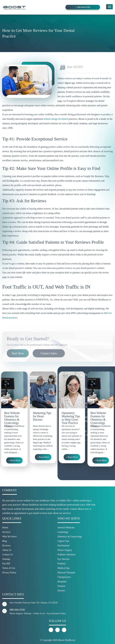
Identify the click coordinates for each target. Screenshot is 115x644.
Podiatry (62, 563)
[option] (14, 419)
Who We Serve (9, 536)
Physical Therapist (66, 573)
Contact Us (8, 554)
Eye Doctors (63, 559)
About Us (7, 550)
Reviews (6, 545)
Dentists (61, 586)
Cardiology (63, 532)
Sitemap (6, 559)
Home (5, 527)
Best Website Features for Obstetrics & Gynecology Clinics (12, 417)
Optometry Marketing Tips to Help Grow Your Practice (71, 417)
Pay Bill (6, 563)
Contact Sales (49, 362)
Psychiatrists (64, 545)
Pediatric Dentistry (66, 554)
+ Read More (14, 460)
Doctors (61, 591)
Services (6, 532)
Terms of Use (9, 568)
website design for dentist (56, 119)
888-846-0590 (84, 7)
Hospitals (62, 582)
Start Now (18, 362)
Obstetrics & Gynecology (70, 536)
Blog (5, 541)
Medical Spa (63, 568)
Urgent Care (63, 541)
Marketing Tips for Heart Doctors (42, 416)
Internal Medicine (66, 527)
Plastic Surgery (65, 550)
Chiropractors (64, 577)
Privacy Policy (9, 573)
